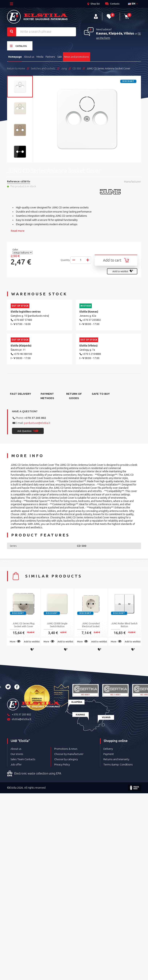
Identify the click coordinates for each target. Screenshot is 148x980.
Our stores (17, 754)
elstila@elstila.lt (19, 719)
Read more (18, 231)
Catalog (18, 46)
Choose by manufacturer (69, 754)
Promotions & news (66, 749)
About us (29, 57)
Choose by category (66, 759)
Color (16, 250)
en (132, 4)
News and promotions (77, 57)
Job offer (16, 764)
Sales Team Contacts (23, 759)
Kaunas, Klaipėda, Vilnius (115, 33)
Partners (50, 57)
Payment (109, 754)
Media (40, 57)
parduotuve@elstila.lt (37, 423)
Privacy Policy (62, 764)
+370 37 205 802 (35, 418)
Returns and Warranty (116, 759)
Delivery (108, 749)
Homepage (15, 57)
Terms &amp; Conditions (118, 764)
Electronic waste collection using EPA (34, 774)
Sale (60, 57)
